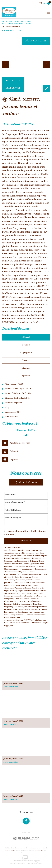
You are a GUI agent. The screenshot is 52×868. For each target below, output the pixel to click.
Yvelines (17, 21)
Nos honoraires (31, 851)
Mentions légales (20, 851)
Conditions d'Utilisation (30, 623)
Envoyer (26, 541)
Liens (39, 851)
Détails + (26, 345)
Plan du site (9, 851)
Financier (26, 360)
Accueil (5, 21)
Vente (11, 21)
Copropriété (26, 353)
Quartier (26, 376)
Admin (44, 851)
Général (26, 337)
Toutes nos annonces (26, 853)
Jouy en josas (26, 21)
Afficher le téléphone (26, 482)
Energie (26, 368)
